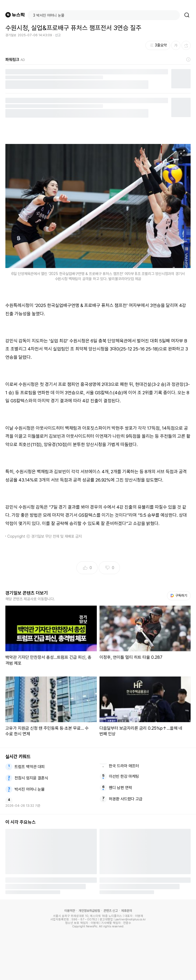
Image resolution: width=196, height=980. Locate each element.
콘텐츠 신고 (111, 911)
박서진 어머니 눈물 (30, 789)
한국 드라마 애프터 (124, 766)
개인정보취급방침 (89, 911)
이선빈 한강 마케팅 (124, 776)
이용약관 (70, 911)
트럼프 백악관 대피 (30, 767)
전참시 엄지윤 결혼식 (31, 778)
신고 (58, 35)
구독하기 (179, 596)
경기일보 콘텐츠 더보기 (27, 593)
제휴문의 (127, 911)
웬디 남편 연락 (120, 788)
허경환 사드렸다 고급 (126, 799)
